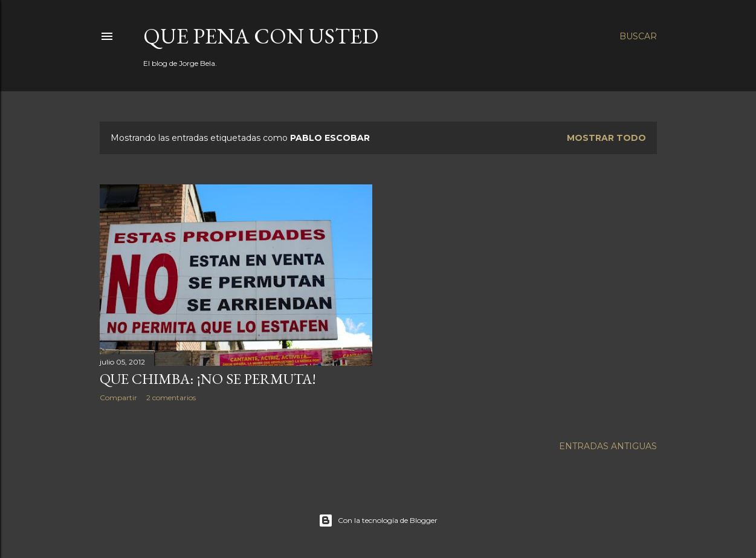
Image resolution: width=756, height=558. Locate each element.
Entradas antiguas (608, 446)
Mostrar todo (606, 138)
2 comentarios (171, 397)
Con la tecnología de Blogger (378, 521)
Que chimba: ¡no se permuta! (208, 379)
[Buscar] (638, 36)
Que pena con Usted (261, 36)
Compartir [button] (118, 397)
